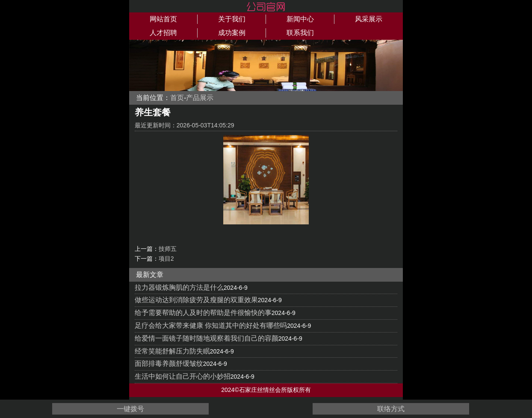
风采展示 (369, 19)
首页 (177, 98)
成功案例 (232, 33)
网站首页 (163, 19)
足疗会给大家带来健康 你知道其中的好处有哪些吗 (211, 325)
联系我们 (300, 33)
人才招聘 (163, 33)
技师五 (168, 249)
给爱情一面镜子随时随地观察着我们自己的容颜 (207, 338)
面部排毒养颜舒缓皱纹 (169, 364)
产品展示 (200, 98)
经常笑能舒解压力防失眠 (172, 351)
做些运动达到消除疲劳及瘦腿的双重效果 (196, 300)
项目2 (166, 259)
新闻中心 (300, 19)
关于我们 (232, 19)
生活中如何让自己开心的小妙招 (183, 376)
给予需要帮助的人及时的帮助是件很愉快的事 (203, 313)
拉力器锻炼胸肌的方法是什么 (179, 287)
